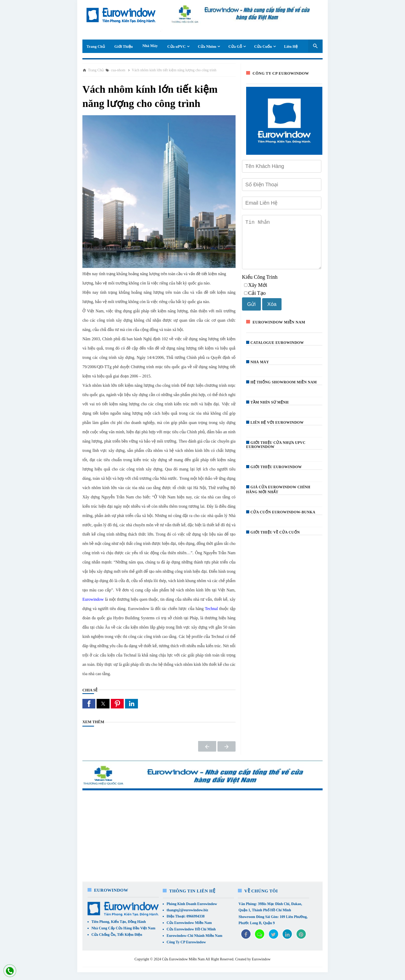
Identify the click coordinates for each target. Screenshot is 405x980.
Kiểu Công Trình (260, 285)
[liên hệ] (10, 971)
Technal (211, 609)
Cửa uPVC (177, 47)
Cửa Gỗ (235, 47)
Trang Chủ (96, 47)
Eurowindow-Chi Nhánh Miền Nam (194, 936)
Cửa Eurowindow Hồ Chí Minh (191, 929)
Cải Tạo (255, 301)
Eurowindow (94, 599)
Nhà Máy (150, 46)
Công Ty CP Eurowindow (186, 942)
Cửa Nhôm (207, 47)
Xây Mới (256, 293)
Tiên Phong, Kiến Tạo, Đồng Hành (119, 922)
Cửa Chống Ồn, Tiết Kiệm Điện (117, 935)
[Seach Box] (315, 46)
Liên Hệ (291, 47)
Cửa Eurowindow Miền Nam (189, 923)
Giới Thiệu (124, 47)
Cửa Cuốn (263, 47)
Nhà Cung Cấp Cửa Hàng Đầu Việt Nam (123, 928)
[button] (89, 704)
